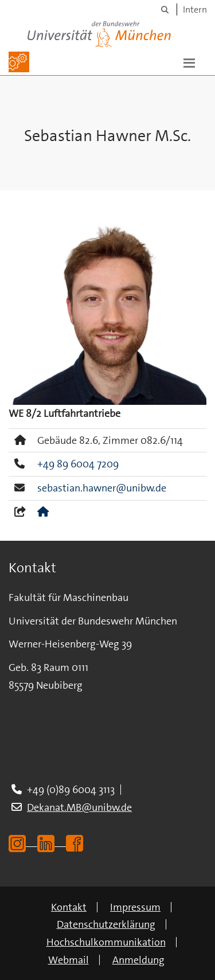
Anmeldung (138, 960)
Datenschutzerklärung (106, 924)
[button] (189, 62)
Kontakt (69, 907)
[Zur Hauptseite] (19, 62)
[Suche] (165, 9)
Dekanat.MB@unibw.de (79, 807)
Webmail (69, 960)
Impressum (135, 907)
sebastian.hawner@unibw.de (102, 488)
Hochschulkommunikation (106, 942)
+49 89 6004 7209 (78, 464)
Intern (195, 9)
